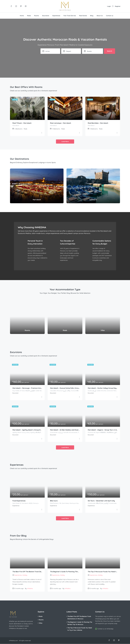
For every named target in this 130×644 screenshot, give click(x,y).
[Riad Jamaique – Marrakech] (65, 108)
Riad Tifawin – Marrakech (22, 123)
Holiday (25, 575)
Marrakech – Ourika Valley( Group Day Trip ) (103, 388)
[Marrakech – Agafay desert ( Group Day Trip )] (27, 415)
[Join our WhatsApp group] (26, 6)
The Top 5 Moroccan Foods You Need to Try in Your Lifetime (103, 572)
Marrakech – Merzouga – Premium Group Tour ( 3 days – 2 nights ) (27, 388)
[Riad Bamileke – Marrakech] (103, 108)
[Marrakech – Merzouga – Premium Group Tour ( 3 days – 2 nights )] (27, 373)
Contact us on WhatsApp (105, 629)
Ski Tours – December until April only (101, 501)
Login (109, 6)
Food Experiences (19, 501)
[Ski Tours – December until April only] (103, 486)
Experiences (56, 16)
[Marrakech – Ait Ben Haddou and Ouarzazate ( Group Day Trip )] (65, 415)
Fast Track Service (70, 16)
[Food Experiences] (27, 486)
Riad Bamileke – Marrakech (98, 123)
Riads (29, 16)
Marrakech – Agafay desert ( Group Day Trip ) (27, 430)
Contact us (110, 16)
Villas (41, 623)
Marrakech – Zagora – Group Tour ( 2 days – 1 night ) (103, 430)
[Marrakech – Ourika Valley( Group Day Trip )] (103, 373)
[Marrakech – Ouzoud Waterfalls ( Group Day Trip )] (65, 373)
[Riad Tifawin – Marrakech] (27, 108)
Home (22, 16)
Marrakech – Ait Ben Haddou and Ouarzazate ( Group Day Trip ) (65, 430)
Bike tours (54, 501)
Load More (65, 142)
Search (110, 51)
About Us (100, 16)
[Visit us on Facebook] (11, 6)
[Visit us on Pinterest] (21, 6)
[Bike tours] (65, 486)
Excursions (46, 16)
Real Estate (83, 16)
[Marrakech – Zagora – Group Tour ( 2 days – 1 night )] (103, 415)
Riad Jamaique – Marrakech (61, 123)
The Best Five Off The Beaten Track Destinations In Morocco (27, 572)
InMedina (30, 589)
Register (118, 6)
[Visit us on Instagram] (16, 6)
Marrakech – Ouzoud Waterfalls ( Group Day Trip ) (65, 388)
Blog (92, 16)
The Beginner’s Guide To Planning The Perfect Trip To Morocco (65, 572)
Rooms (37, 16)
